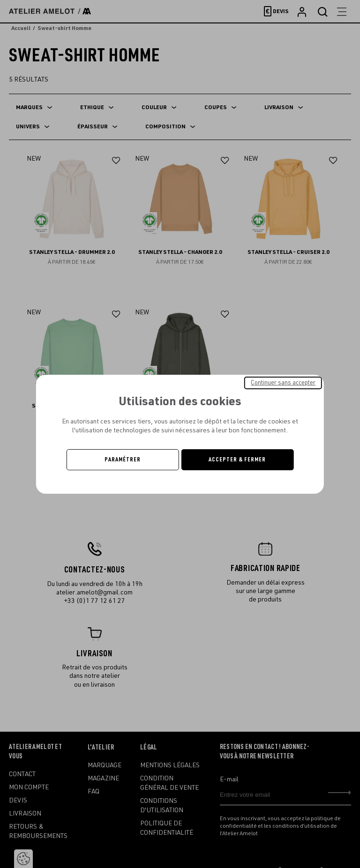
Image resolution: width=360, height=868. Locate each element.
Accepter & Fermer (237, 460)
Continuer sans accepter (283, 382)
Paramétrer (123, 460)
